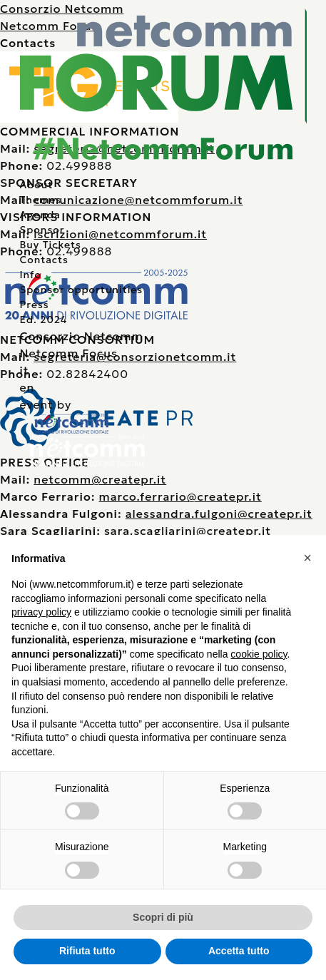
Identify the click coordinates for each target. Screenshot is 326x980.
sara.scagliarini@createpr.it (188, 531)
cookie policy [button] (259, 654)
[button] (307, 558)
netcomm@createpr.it (100, 479)
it (24, 370)
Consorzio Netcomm (81, 336)
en (27, 387)
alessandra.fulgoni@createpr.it (219, 514)
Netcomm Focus (68, 353)
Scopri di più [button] (163, 917)
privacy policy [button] (41, 612)
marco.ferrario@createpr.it (180, 496)
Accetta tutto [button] (239, 951)
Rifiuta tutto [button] (87, 951)
